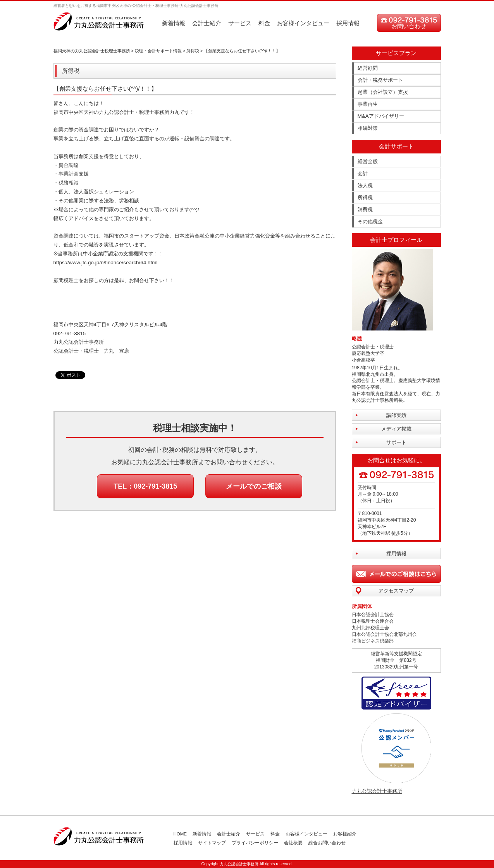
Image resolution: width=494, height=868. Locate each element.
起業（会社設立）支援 (383, 92)
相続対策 (368, 128)
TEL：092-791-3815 (145, 486)
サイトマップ (212, 843)
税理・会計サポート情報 (158, 51)
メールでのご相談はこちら (396, 574)
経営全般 (368, 161)
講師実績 (396, 415)
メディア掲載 (396, 429)
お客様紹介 (345, 834)
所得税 (193, 51)
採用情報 (348, 23)
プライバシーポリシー (255, 843)
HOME (180, 834)
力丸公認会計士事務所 (377, 791)
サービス (240, 23)
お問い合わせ (409, 26)
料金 (264, 23)
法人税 (365, 185)
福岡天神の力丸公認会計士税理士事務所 (92, 51)
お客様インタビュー (303, 23)
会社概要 (293, 843)
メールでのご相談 (254, 486)
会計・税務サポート (380, 80)
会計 (363, 173)
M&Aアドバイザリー (381, 116)
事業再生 (368, 104)
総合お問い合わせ (327, 843)
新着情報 (174, 23)
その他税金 (370, 221)
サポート (396, 442)
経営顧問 (368, 68)
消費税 (365, 209)
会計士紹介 (207, 23)
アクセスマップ (396, 591)
